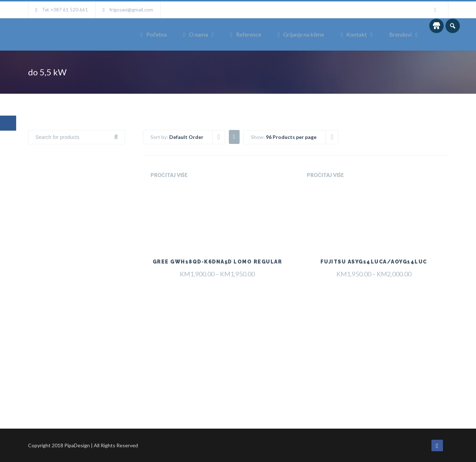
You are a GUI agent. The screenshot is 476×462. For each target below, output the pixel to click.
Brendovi (400, 34)
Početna (154, 34)
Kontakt (354, 34)
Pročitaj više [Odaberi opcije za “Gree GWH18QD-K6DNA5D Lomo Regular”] (169, 175)
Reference (246, 34)
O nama (196, 34)
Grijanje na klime (301, 34)
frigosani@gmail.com (131, 10)
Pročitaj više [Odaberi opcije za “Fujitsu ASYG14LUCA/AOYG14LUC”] (325, 175)
